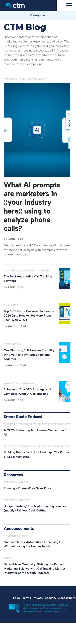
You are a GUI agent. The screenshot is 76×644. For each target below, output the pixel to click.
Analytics (11, 305)
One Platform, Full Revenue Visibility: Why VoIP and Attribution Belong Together (30, 355)
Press (8, 558)
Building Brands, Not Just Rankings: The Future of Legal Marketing (36, 455)
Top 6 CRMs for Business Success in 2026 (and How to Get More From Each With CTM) (29, 316)
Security (51, 598)
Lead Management (36, 271)
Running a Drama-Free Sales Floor (27, 488)
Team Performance (33, 79)
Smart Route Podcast (20, 424)
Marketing (12, 384)
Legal (17, 598)
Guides (24, 482)
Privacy (38, 598)
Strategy (11, 79)
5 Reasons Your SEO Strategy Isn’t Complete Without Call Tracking (27, 392)
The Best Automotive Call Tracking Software (28, 279)
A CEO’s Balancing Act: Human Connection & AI (35, 432)
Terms (27, 598)
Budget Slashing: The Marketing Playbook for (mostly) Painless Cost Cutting (35, 508)
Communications (16, 536)
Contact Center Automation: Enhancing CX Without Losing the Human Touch (34, 544)
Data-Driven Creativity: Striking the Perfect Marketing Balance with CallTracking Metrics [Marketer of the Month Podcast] (35, 569)
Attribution (12, 271)
